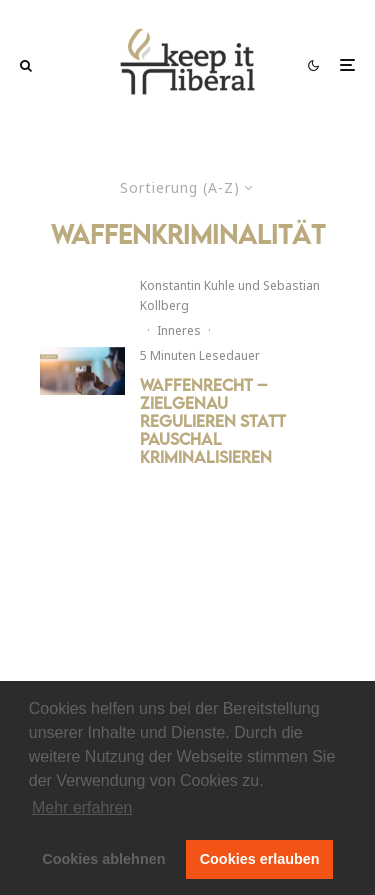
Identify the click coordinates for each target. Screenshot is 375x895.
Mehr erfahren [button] (82, 807)
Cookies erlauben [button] (260, 859)
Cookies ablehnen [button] (103, 859)
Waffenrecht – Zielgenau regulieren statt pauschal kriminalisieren (213, 421)
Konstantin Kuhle (187, 285)
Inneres (179, 330)
